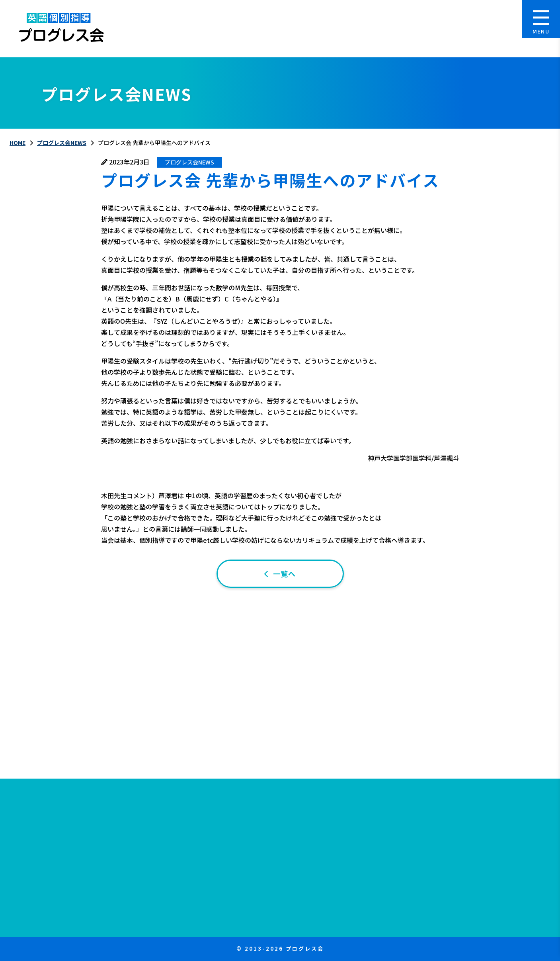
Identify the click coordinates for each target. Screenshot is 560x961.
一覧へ (284, 573)
